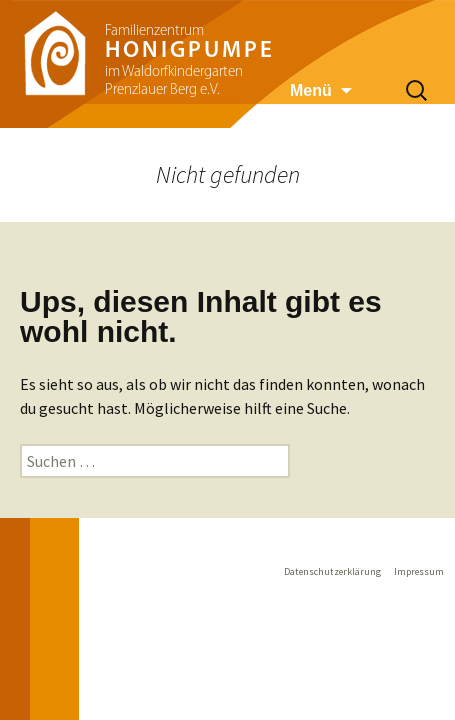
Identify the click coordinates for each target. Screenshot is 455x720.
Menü (311, 90)
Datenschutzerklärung (332, 571)
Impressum (419, 571)
